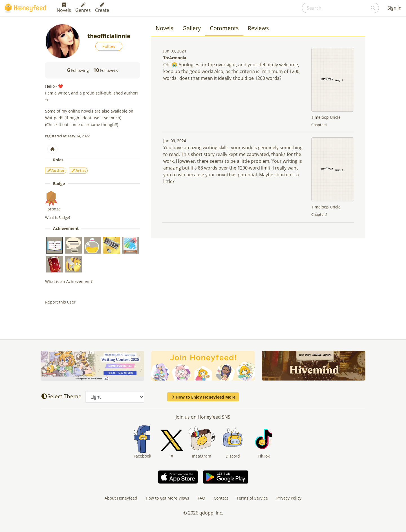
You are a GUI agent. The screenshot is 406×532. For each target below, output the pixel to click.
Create (102, 8)
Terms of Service (252, 498)
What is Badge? (58, 217)
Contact (221, 498)
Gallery (192, 28)
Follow (109, 46)
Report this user (60, 302)
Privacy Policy (289, 498)
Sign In (394, 8)
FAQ (201, 498)
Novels (64, 8)
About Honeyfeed (121, 498)
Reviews (258, 28)
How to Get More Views (167, 498)
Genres (83, 8)
